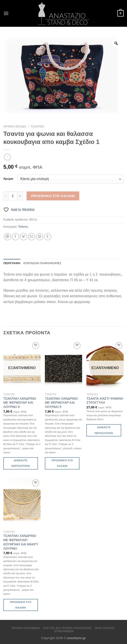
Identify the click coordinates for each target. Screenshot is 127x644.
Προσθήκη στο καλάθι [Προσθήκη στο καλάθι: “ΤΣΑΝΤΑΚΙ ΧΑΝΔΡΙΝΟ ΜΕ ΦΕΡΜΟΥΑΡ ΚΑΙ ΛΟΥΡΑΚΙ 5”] (62, 463)
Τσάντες (37, 126)
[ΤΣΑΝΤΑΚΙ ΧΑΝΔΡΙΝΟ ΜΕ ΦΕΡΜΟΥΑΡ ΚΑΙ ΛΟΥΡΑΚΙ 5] (63, 366)
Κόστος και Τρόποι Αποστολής (67, 628)
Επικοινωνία (64, 631)
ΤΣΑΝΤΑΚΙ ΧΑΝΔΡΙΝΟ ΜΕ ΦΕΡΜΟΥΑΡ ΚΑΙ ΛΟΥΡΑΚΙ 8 (20, 403)
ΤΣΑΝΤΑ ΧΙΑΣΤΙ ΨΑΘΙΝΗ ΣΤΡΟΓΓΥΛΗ (105, 401)
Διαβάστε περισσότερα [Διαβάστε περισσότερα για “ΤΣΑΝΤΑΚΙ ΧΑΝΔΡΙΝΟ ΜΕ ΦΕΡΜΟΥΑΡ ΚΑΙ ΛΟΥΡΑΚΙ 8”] (21, 463)
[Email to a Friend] (32, 237)
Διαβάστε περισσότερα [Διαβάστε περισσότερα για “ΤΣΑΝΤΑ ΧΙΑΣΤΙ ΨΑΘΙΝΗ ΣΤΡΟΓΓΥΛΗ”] (104, 430)
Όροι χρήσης (105, 628)
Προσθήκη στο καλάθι (53, 196)
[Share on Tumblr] (48, 237)
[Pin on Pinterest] (40, 237)
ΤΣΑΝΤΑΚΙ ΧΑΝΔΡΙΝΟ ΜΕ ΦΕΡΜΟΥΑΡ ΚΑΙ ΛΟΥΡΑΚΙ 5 (61, 403)
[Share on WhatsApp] (7, 237)
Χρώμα (8, 179)
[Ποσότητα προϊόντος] (13, 196)
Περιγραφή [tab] (12, 263)
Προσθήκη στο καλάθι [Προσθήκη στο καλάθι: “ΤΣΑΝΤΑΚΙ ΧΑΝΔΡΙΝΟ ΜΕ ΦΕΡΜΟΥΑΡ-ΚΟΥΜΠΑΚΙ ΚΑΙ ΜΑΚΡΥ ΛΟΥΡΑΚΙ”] (21, 605)
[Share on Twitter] (24, 237)
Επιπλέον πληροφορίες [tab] (42, 263)
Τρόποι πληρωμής (26, 628)
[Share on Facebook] (16, 237)
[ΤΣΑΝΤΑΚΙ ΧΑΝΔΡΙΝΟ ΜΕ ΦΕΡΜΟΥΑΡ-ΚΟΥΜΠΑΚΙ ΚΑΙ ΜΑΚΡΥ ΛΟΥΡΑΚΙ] (22, 503)
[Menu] (6, 13)
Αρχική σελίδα (15, 126)
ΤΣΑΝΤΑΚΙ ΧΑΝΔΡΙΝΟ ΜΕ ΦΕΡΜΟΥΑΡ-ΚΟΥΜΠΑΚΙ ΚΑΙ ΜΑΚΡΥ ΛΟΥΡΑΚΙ (21, 542)
